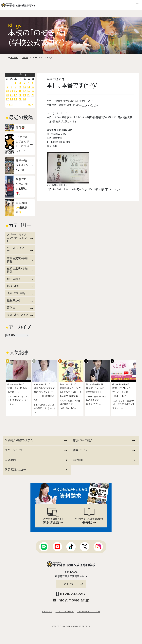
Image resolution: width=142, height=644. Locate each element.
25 (29, 95)
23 (20, 95)
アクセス (73, 583)
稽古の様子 (20, 279)
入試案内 (36, 459)
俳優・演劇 (20, 286)
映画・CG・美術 (20, 293)
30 (20, 99)
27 (7, 99)
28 (11, 99)
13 (7, 91)
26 (33, 95)
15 (16, 91)
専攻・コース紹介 (104, 439)
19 (33, 91)
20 (7, 95)
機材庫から (20, 301)
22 (16, 95)
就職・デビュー (104, 449)
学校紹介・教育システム (36, 439)
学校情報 (104, 459)
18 (29, 91)
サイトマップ (47, 610)
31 (25, 99)
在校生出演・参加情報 (20, 270)
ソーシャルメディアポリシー (88, 610)
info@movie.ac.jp (71, 599)
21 (11, 95)
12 (33, 87)
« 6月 (10, 105)
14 (11, 91)
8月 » (31, 105)
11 (29, 87)
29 (16, 99)
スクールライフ (36, 449)
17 (25, 91)
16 (20, 91)
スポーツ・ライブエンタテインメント (20, 238)
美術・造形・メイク (20, 315)
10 (25, 87)
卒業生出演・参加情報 (20, 260)
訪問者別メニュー (36, 468)
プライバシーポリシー (65, 610)
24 (25, 95)
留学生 (20, 308)
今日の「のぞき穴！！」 (20, 250)
